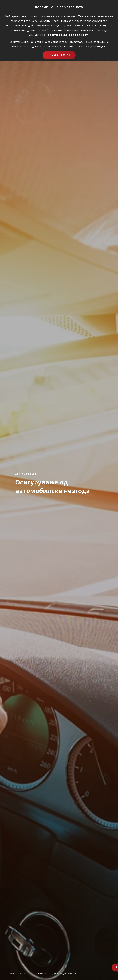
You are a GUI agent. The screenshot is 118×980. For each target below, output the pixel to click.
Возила (23, 974)
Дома (12, 974)
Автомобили (37, 974)
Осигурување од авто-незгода (62, 974)
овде (101, 46)
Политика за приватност (67, 35)
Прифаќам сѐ (59, 55)
